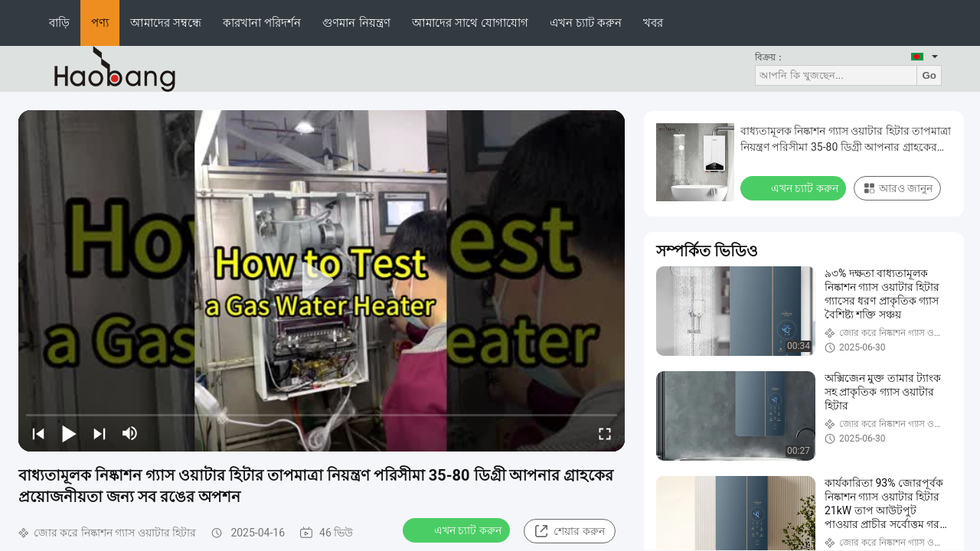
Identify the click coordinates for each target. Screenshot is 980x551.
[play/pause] (69, 433)
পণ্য (100, 23)
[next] (100, 433)
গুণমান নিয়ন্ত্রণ (356, 23)
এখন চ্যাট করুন (586, 23)
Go (929, 75)
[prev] (38, 433)
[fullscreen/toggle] (605, 433)
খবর (653, 23)
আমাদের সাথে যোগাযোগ (470, 23)
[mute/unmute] (130, 433)
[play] (322, 281)
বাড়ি (59, 23)
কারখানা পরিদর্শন (262, 23)
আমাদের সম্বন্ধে (166, 23)
